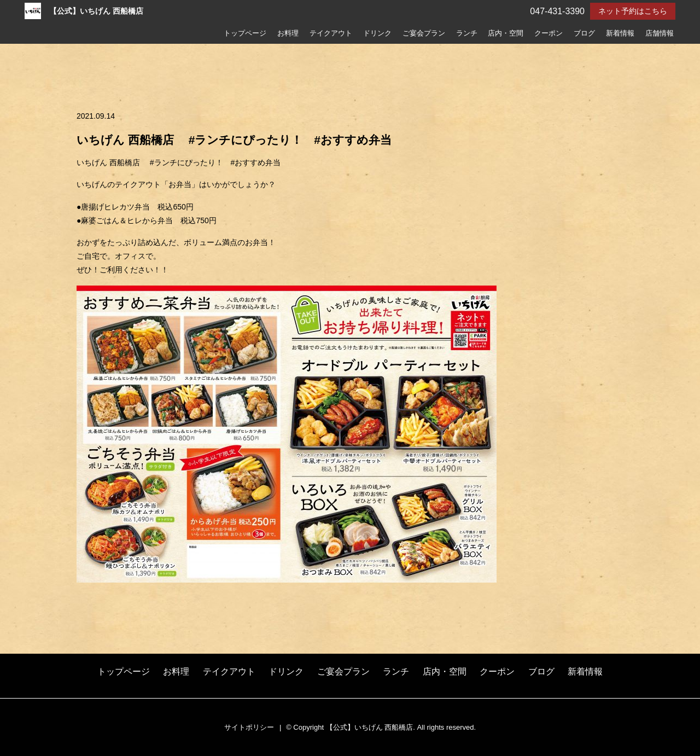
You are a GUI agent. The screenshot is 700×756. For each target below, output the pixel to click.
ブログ (584, 33)
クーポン (549, 33)
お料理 (288, 33)
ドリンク (377, 33)
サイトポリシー (249, 727)
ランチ (467, 33)
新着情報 (620, 33)
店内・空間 (506, 33)
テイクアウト (331, 33)
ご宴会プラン (424, 33)
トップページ (245, 33)
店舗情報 (660, 33)
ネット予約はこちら (633, 11)
